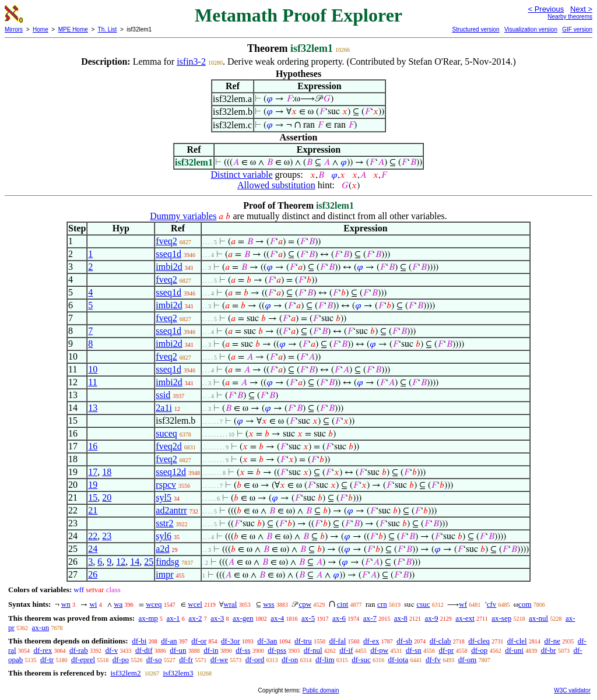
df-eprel (83, 659)
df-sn (414, 650)
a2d (162, 549)
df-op (479, 650)
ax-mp (148, 618)
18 (107, 472)
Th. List (108, 29)
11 (92, 382)
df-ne (552, 641)
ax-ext (465, 618)
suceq (166, 433)
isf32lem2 (125, 673)
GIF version (577, 29)
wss (269, 604)
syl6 (164, 536)
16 (93, 446)
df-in (211, 650)
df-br (549, 650)
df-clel (517, 641)
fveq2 (166, 241)
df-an (169, 641)
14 (135, 562)
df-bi (139, 641)
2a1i (164, 408)
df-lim (325, 659)
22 (93, 536)
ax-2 (195, 618)
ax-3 (217, 618)
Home (41, 29)
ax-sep (501, 618)
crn (382, 604)
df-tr (47, 659)
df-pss (277, 650)
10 (93, 369)
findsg (167, 562)
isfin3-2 (191, 61)
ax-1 (173, 618)
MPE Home (73, 29)
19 (93, 485)
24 (93, 549)
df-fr (186, 659)
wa (118, 604)
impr (164, 574)
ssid (163, 395)
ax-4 (277, 618)
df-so (154, 659)
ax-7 (370, 618)
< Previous (546, 9)
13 (93, 408)
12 (121, 562)
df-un (178, 650)
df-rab (79, 650)
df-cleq (479, 641)
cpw (305, 604)
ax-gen (243, 618)
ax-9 (432, 618)
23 (107, 536)
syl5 (164, 497)
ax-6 (339, 618)
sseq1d (168, 254)
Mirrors (14, 29)
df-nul (313, 650)
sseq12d (171, 472)
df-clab (440, 641)
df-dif (144, 650)
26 (93, 574)
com (525, 604)
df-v (112, 650)
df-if (346, 650)
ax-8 (401, 618)
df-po (121, 659)
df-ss (243, 650)
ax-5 (308, 618)
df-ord (255, 659)
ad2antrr (171, 510)
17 (93, 472)
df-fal (337, 641)
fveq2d (168, 446)
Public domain (321, 690)
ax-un (41, 627)
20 (107, 497)
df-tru (303, 641)
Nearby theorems (570, 17)
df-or (199, 641)
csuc (423, 604)
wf (463, 604)
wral (230, 604)
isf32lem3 (178, 673)
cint (343, 604)
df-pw (379, 650)
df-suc (361, 659)
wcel (195, 604)
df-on (290, 659)
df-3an (267, 641)
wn (66, 604)
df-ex (371, 641)
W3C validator (572, 690)
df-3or (231, 641)
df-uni (514, 650)
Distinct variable (241, 175)
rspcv (166, 485)
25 (149, 562)
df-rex (43, 650)
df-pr (446, 650)
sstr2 (164, 523)
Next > (581, 9)
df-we (219, 659)
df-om (468, 659)
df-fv (433, 659)
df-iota (398, 659)
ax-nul (538, 618)
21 (93, 510)
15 (93, 497)
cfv (492, 604)
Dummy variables (183, 216)
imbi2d (169, 267)
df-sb (404, 641)
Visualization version (531, 29)
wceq (154, 604)
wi (93, 604)
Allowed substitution (276, 185)
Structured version (475, 29)
